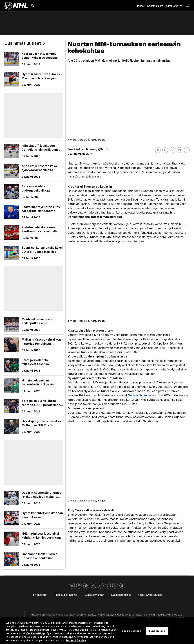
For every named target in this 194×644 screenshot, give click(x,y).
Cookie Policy (88, 630)
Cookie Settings (36, 633)
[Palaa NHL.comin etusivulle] (16, 6)
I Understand (157, 631)
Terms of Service (76, 640)
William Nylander (140, 395)
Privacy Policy (65, 630)
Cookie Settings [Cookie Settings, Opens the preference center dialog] (131, 631)
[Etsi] (33, 6)
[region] (97, 631)
